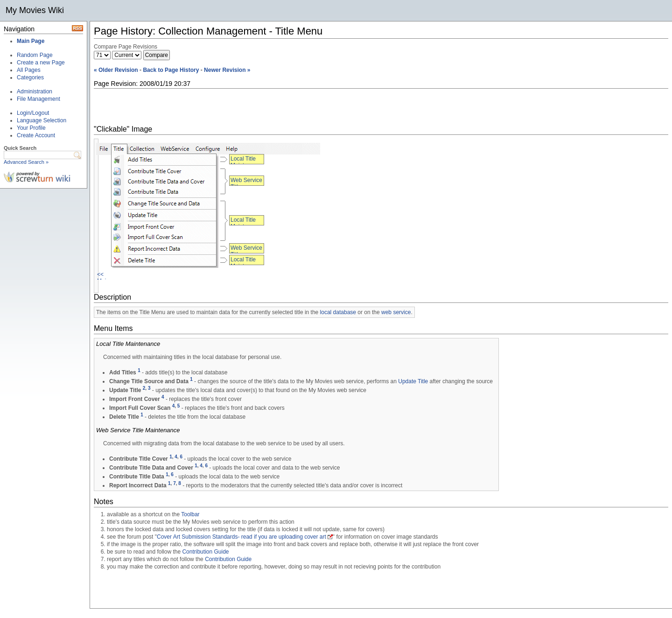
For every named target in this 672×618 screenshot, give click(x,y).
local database (338, 312)
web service (396, 312)
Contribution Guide (205, 552)
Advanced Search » (26, 162)
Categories (30, 77)
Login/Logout (33, 113)
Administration (35, 91)
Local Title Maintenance (247, 162)
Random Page (35, 55)
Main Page (31, 41)
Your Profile (31, 128)
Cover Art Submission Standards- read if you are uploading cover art (241, 537)
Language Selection (42, 120)
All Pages (29, 70)
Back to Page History (171, 70)
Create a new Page (41, 63)
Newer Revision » (227, 70)
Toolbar (190, 514)
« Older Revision (116, 70)
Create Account (36, 135)
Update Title (413, 381)
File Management (38, 99)
